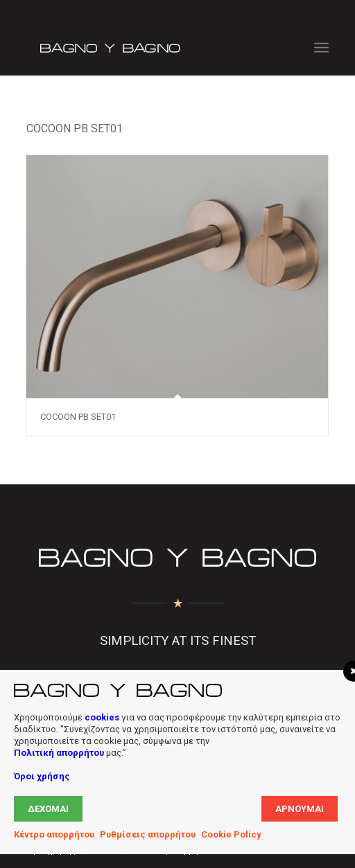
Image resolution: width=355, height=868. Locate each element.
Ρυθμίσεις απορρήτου (148, 834)
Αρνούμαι (300, 809)
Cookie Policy (231, 834)
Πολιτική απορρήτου (59, 753)
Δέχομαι (48, 809)
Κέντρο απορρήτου (54, 834)
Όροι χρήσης (42, 776)
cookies (102, 717)
